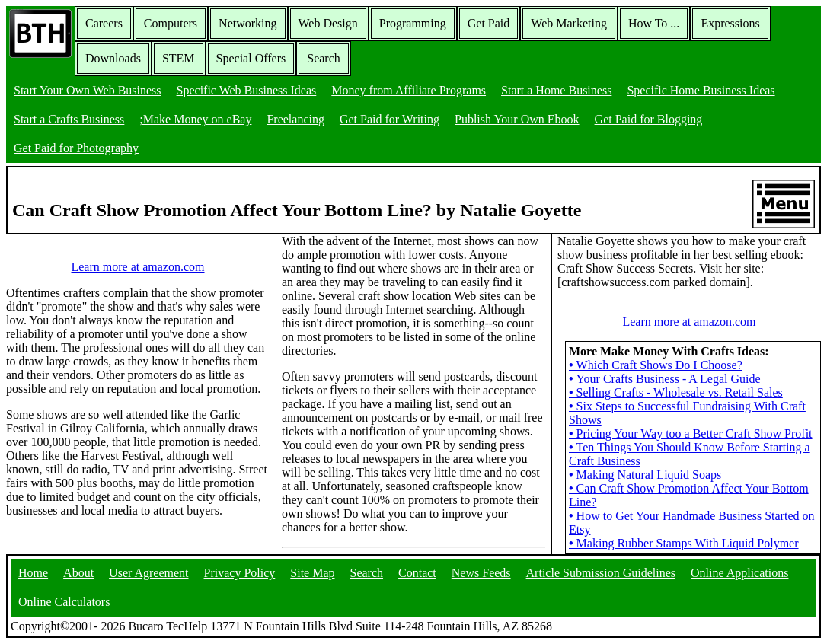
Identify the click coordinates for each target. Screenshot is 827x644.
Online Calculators (64, 602)
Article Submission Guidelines (601, 573)
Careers (104, 23)
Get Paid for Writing (390, 119)
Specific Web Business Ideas (247, 90)
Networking (247, 23)
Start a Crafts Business (69, 119)
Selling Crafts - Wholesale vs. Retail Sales (676, 392)
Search (324, 58)
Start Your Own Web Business (88, 90)
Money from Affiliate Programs (409, 90)
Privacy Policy (240, 573)
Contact (417, 573)
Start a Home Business (556, 90)
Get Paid (489, 23)
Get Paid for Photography (76, 148)
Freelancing (295, 119)
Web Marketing (569, 23)
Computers (171, 23)
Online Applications (739, 573)
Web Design (328, 23)
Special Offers (251, 58)
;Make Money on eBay (195, 119)
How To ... (654, 23)
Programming (413, 23)
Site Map (312, 573)
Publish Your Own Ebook (517, 119)
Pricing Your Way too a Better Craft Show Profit (691, 434)
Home (33, 573)
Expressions (730, 23)
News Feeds (481, 573)
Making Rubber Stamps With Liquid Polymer (684, 543)
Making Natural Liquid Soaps (645, 475)
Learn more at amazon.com (137, 267)
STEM (179, 58)
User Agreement (148, 573)
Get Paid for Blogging (649, 119)
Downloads (113, 58)
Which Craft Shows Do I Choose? (656, 365)
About (78, 573)
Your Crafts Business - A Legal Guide (665, 379)
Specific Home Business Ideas (701, 90)
